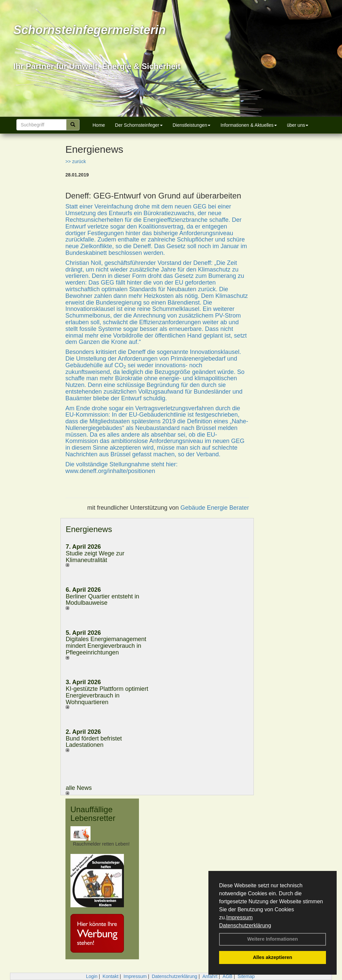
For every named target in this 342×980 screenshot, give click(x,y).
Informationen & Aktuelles (249, 125)
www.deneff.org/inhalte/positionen (110, 471)
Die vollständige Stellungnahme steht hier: (122, 464)
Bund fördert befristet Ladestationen (94, 742)
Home (99, 125)
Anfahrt (210, 976)
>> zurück (76, 161)
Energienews (89, 529)
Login (92, 976)
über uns (298, 125)
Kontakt (110, 976)
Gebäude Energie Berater (215, 508)
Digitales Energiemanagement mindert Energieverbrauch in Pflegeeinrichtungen (106, 646)
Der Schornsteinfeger (139, 125)
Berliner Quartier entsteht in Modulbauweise (103, 600)
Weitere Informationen (273, 939)
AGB (227, 976)
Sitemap (246, 976)
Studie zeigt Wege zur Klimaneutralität (95, 557)
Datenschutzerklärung (245, 925)
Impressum (239, 917)
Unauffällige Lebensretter (93, 814)
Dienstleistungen (192, 125)
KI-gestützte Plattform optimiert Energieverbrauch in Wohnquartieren (107, 695)
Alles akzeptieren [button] (273, 957)
